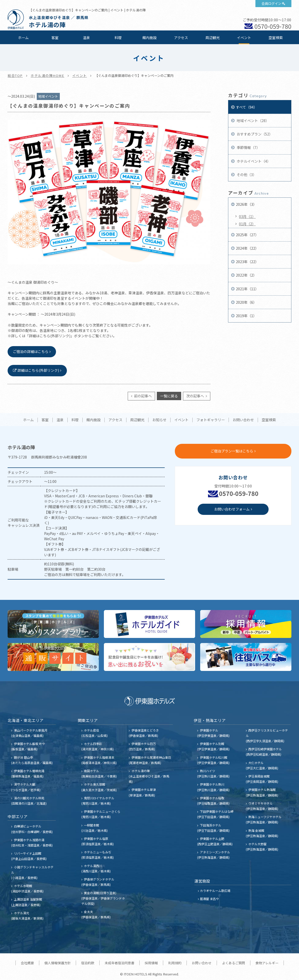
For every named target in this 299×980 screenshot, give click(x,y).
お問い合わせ (243, 420)
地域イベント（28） (253, 121)
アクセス (181, 38)
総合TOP (15, 75)
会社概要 (27, 963)
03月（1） (247, 216)
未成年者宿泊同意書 (119, 963)
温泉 (86, 38)
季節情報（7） (248, 147)
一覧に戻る (169, 396)
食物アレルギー (267, 963)
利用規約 (175, 963)
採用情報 (151, 963)
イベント (244, 38)
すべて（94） (247, 107)
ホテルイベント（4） (253, 161)
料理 (118, 38)
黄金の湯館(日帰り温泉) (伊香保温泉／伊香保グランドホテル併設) (103, 898)
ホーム (23, 38)
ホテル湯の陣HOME (48, 75)
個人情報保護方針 (58, 963)
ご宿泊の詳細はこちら (31, 351)
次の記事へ (195, 396)
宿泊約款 (88, 963)
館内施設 (149, 38)
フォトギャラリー (211, 420)
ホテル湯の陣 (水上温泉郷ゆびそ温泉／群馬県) (149, 776)
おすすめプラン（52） (254, 134)
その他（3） (246, 175)
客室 (55, 38)
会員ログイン (271, 3)
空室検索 (276, 38)
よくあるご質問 (233, 963)
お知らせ (159, 420)
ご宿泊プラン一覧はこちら (232, 451)
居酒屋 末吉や (209, 899)
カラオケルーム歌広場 (215, 891)
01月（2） (247, 224)
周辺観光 (213, 38)
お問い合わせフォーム (232, 509)
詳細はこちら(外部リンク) (38, 370)
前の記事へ (143, 396)
